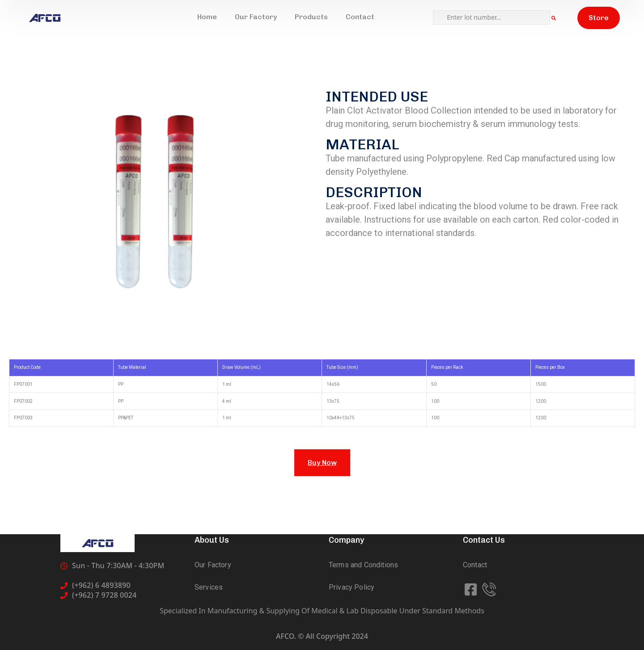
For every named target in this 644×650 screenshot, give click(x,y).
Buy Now (322, 462)
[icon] (472, 590)
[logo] (45, 18)
